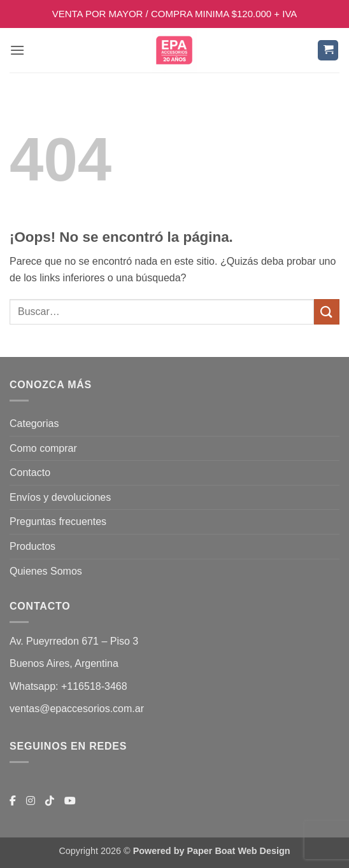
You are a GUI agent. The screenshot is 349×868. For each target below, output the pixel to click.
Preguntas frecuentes (58, 521)
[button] (17, 50)
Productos (32, 546)
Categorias (34, 423)
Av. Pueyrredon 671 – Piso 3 (74, 641)
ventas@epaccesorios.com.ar (77, 709)
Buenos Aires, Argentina (64, 663)
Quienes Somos (46, 571)
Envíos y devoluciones (60, 497)
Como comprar (43, 448)
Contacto (30, 472)
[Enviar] (327, 311)
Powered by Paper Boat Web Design (212, 851)
